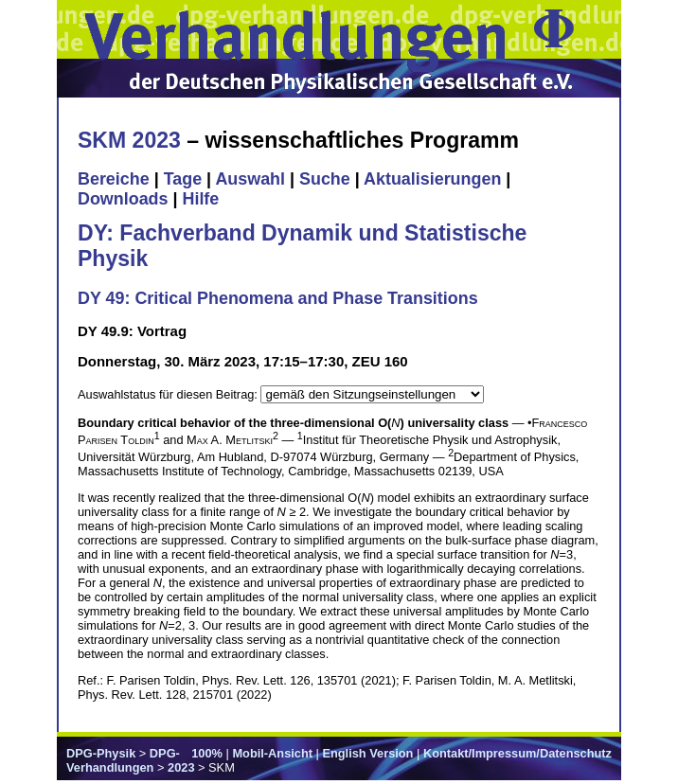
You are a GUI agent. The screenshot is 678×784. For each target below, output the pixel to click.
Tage (183, 179)
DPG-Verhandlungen (123, 760)
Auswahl (250, 179)
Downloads (123, 199)
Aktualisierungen (432, 179)
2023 (181, 767)
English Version (367, 753)
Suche (325, 179)
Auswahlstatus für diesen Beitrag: (169, 394)
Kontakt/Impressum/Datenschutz (517, 753)
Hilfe (200, 199)
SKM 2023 (129, 140)
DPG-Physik (101, 753)
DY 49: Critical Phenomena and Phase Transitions (278, 298)
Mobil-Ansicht (272, 753)
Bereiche (114, 179)
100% (207, 753)
